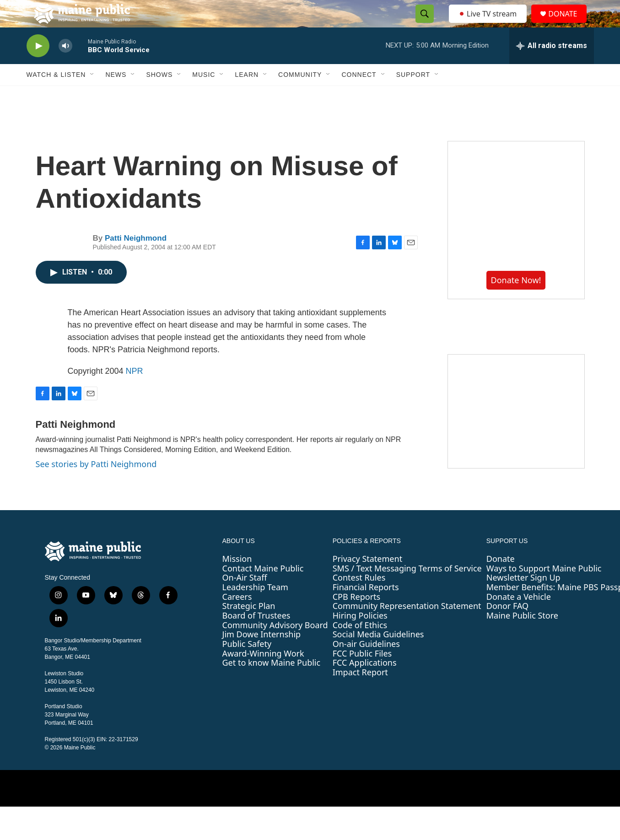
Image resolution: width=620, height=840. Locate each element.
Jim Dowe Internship (262, 655)
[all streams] (552, 66)
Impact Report (360, 693)
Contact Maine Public (263, 589)
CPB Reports (357, 617)
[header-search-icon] (422, 24)
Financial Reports (366, 608)
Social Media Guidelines (378, 655)
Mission (237, 579)
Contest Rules (359, 598)
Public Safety (247, 664)
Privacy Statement (367, 579)
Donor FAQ (507, 626)
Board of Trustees (256, 636)
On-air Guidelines (366, 664)
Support (413, 95)
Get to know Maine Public (272, 683)
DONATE (568, 24)
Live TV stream (489, 24)
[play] (38, 67)
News (116, 95)
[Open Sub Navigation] (92, 95)
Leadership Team (255, 608)
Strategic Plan (249, 626)
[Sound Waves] (516, 432)
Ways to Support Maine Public (544, 589)
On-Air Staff (245, 598)
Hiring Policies (360, 636)
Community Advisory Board (275, 646)
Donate (501, 579)
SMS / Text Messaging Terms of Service (407, 589)
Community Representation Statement (407, 626)
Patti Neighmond (136, 259)
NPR (135, 392)
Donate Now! (516, 301)
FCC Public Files (362, 674)
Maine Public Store (522, 636)
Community (300, 95)
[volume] (65, 67)
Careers (237, 617)
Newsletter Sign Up (523, 598)
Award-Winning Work (263, 674)
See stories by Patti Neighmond (96, 485)
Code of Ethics (360, 646)
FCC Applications (365, 683)
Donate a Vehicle (519, 617)
